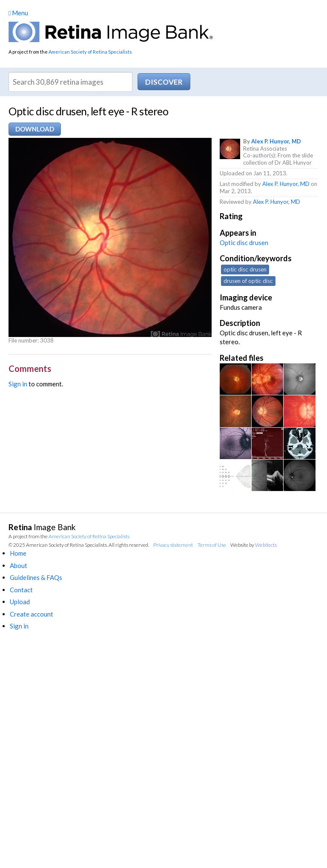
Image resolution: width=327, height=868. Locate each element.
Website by (254, 545)
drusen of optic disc (248, 281)
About (19, 565)
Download (35, 129)
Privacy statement (173, 545)
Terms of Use (212, 545)
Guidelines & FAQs (36, 577)
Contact (21, 590)
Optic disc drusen (244, 243)
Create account (32, 614)
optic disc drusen (245, 269)
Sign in (18, 384)
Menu (18, 13)
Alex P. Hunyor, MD (276, 141)
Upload (20, 602)
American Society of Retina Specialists (90, 52)
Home (18, 553)
